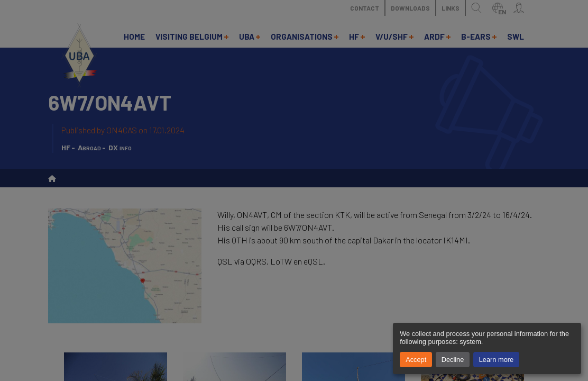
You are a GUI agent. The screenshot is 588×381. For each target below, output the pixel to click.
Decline (453, 360)
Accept (416, 360)
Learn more (496, 360)
